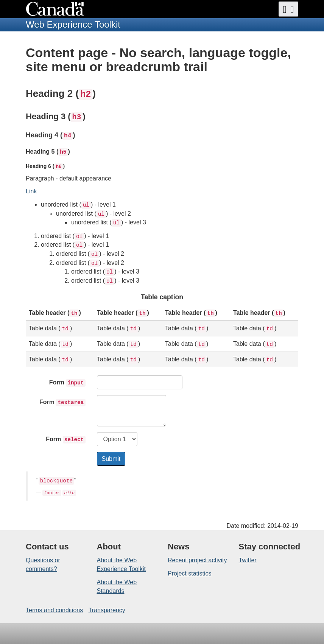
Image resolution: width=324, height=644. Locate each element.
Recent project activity (197, 560)
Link (31, 191)
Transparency (107, 610)
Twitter (248, 560)
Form (67, 383)
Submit (111, 459)
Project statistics (190, 573)
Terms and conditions (54, 610)
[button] (288, 9)
